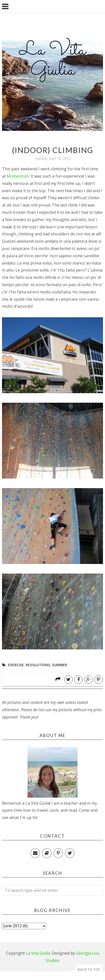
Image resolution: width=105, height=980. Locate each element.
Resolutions (38, 665)
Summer (60, 665)
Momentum (18, 176)
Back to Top (89, 970)
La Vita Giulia (52, 61)
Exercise (16, 665)
